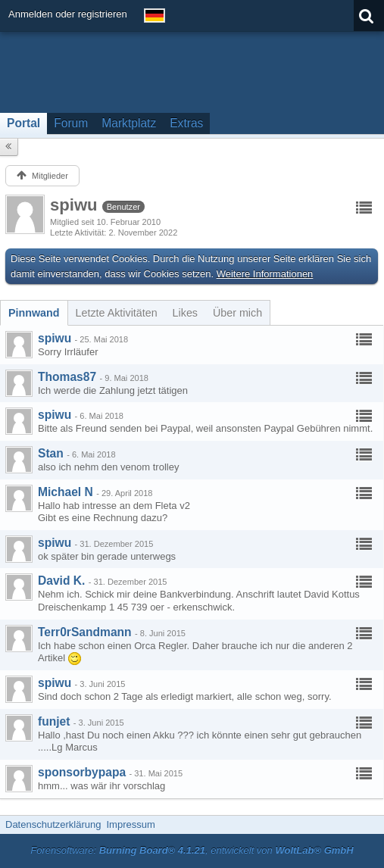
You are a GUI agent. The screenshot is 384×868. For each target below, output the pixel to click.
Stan (51, 453)
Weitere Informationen (265, 274)
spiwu (55, 338)
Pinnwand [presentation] (34, 313)
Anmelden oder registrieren (68, 14)
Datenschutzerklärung (53, 824)
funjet (54, 721)
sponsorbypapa (82, 772)
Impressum (130, 824)
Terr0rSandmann (85, 632)
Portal (23, 123)
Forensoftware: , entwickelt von (192, 850)
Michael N (66, 492)
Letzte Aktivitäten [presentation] (117, 313)
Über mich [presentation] (237, 313)
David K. (61, 581)
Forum (71, 123)
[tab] (34, 313)
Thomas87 (67, 377)
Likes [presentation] (185, 313)
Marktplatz (129, 123)
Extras (186, 123)
